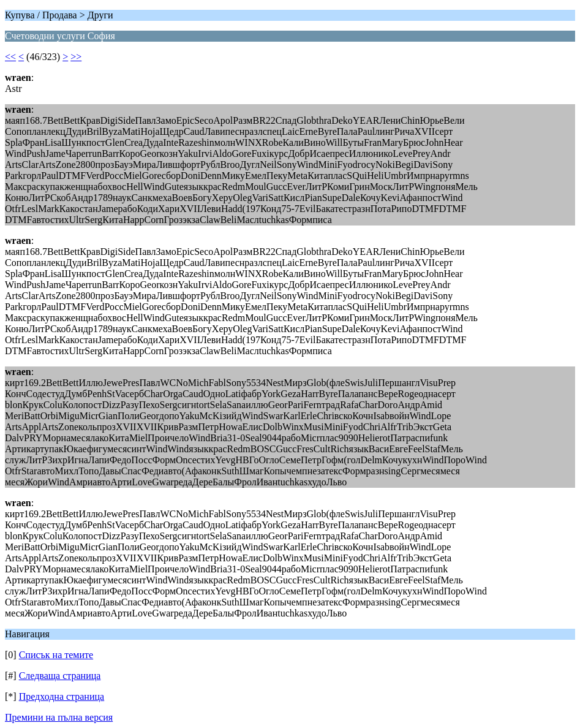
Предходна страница (62, 696)
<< (10, 57)
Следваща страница (60, 676)
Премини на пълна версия (59, 717)
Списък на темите (56, 655)
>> (76, 57)
